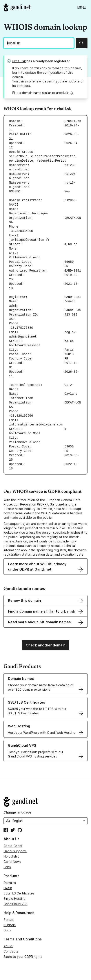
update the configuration (44, 72)
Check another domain (46, 645)
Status (8, 920)
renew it (38, 81)
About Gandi (13, 846)
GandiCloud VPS (15, 904)
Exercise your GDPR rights (23, 957)
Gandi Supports (15, 851)
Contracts (11, 951)
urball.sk (19, 61)
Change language (17, 812)
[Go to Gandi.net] (17, 7)
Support (10, 925)
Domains (10, 883)
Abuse (8, 946)
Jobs (7, 867)
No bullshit (11, 856)
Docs (7, 930)
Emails (8, 888)
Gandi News (12, 862)
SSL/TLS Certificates (19, 893)
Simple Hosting (15, 899)
